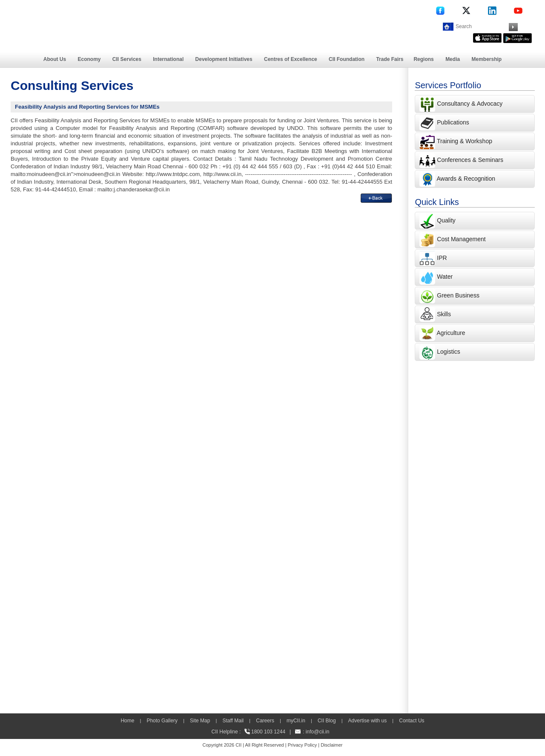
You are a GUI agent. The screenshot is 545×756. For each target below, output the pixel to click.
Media (453, 59)
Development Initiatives (224, 59)
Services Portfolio (448, 85)
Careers (265, 721)
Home (127, 721)
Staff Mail (233, 721)
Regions (423, 59)
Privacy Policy (302, 745)
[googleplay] (518, 37)
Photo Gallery (162, 721)
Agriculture (451, 333)
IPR (442, 258)
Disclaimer (331, 745)
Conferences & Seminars (470, 160)
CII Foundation (347, 59)
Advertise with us (368, 721)
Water (445, 277)
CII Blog (327, 721)
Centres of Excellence (291, 59)
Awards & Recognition (466, 179)
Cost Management (461, 239)
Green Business (458, 295)
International (168, 59)
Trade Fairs (390, 59)
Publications (453, 122)
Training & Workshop (464, 141)
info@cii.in (318, 732)
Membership (486, 59)
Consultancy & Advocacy (469, 104)
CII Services (127, 59)
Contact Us (412, 721)
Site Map (200, 721)
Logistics (448, 352)
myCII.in (296, 721)
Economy (89, 59)
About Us (55, 59)
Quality (446, 220)
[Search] (481, 26)
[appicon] (487, 37)
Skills (444, 314)
